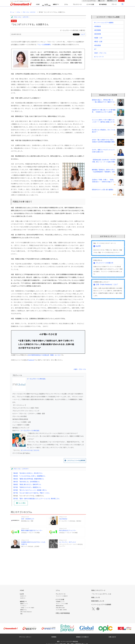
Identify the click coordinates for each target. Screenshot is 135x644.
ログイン (121, 1)
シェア (83, 34)
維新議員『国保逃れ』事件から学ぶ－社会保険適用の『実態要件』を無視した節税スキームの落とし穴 (103, 171)
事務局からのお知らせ (82, 637)
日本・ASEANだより (28, 519)
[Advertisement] (48, 564)
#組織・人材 (98, 38)
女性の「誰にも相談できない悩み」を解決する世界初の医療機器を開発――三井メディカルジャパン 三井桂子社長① (103, 141)
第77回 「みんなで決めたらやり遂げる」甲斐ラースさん (31, 493)
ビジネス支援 (90, 4)
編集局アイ (56, 4)
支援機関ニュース (60, 602)
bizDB (46, 4)
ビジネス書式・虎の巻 (61, 610)
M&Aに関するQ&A (60, 608)
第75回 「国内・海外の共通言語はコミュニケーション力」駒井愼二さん (36, 499)
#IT (95, 49)
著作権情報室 (103, 4)
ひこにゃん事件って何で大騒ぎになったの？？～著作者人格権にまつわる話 (103, 121)
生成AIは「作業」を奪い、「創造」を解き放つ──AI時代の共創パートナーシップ (103, 181)
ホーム (12, 12)
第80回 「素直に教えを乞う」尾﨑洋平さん (27, 485)
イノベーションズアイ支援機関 (101, 605)
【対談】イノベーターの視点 (27, 608)
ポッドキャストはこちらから (30, 450)
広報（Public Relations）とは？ (107, 284)
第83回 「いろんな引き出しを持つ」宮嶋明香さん (29, 476)
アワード (114, 4)
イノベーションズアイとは (89, 1)
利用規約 (54, 637)
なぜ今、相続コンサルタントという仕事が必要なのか (103, 151)
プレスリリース (77, 4)
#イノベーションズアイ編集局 (104, 23)
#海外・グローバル (80, 369)
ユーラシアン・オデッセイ (68, 542)
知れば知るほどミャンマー (68, 531)
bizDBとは (23, 598)
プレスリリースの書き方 (105, 263)
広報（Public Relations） (26, 612)
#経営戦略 (97, 30)
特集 (21, 614)
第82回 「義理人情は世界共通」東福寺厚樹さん (29, 479)
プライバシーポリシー (25, 637)
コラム (66, 4)
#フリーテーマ (99, 57)
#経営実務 (97, 34)
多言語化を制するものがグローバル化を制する (33, 543)
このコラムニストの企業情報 (76, 461)
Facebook (31, 360)
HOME (38, 4)
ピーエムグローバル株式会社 (36, 379)
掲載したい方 (101, 1)
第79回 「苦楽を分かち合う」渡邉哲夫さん (27, 487)
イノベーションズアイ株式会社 (69, 642)
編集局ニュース (24, 604)
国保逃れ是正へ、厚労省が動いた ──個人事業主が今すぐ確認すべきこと (103, 101)
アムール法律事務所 (44, 45)
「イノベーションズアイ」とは (101, 594)
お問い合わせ (112, 637)
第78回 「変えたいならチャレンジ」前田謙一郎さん (30, 490)
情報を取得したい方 (112, 1)
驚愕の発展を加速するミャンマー (32, 531)
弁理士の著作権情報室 (63, 613)
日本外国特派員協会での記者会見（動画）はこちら (44, 355)
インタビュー (23, 606)
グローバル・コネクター (29, 12)
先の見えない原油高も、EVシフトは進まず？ (103, 131)
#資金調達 (97, 45)
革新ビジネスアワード (98, 590)
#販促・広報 (98, 42)
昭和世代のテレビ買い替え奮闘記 (103, 190)
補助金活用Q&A (60, 606)
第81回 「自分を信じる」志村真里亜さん (27, 482)
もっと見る (22, 503)
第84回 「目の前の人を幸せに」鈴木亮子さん (28, 473)
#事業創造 (97, 26)
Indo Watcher (63, 519)
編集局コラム (23, 610)
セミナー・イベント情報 (62, 604)
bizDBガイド (23, 596)
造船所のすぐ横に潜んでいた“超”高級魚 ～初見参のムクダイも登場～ (104, 111)
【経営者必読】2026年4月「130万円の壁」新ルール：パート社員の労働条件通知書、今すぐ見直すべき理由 (104, 161)
